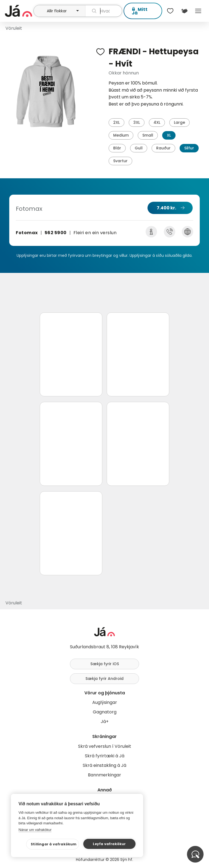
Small (148, 135)
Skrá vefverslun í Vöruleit (105, 746)
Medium (121, 135)
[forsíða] (19, 11)
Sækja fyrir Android (104, 679)
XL (169, 135)
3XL (137, 122)
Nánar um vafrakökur (35, 830)
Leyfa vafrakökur (109, 844)
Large (179, 122)
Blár (117, 148)
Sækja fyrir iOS (105, 664)
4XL (157, 122)
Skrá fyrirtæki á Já (105, 756)
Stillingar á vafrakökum (54, 844)
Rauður (163, 148)
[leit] (104, 11)
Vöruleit (14, 28)
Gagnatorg (105, 712)
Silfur (189, 148)
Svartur (120, 161)
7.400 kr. (166, 208)
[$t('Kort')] (184, 11)
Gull (139, 148)
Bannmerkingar (104, 775)
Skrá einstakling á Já (104, 765)
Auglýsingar (105, 702)
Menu (198, 11)
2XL (116, 122)
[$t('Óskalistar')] (170, 11)
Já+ (105, 721)
